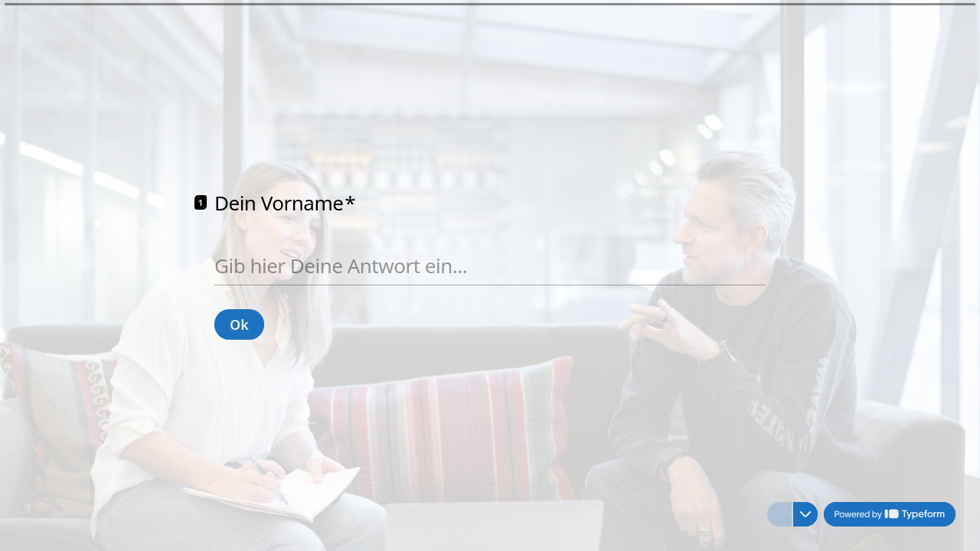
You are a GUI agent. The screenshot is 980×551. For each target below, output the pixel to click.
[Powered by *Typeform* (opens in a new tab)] (890, 514)
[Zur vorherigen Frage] (779, 514)
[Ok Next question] (239, 324)
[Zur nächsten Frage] (805, 514)
